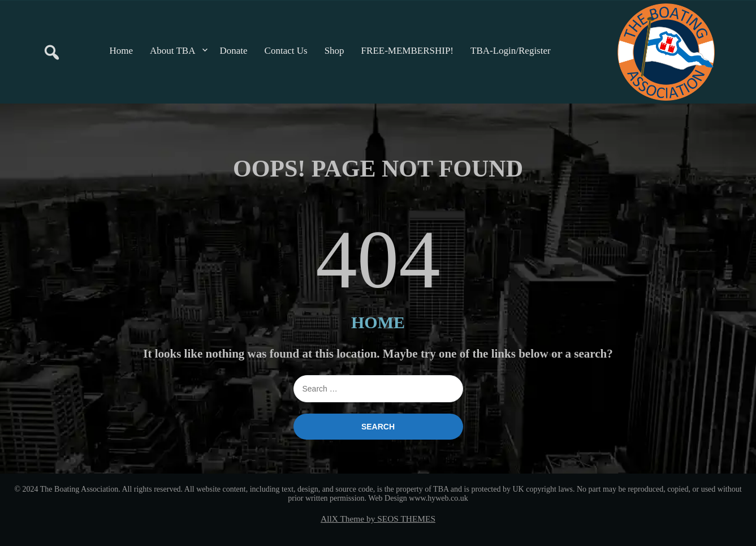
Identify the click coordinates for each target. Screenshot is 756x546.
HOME (378, 322)
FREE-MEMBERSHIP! (407, 51)
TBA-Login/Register (511, 51)
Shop (334, 51)
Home (122, 51)
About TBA (172, 51)
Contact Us (286, 51)
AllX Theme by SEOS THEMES (378, 519)
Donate (234, 51)
